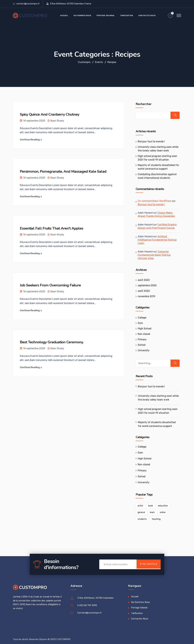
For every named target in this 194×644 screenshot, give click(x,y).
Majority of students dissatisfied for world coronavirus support (157, 421)
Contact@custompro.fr (89, 609)
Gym (139, 320)
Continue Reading (30, 140)
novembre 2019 (145, 293)
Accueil (64, 15)
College (140, 314)
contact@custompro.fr (28, 4)
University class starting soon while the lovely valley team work (157, 394)
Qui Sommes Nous (82, 15)
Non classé (142, 330)
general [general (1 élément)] (175, 502)
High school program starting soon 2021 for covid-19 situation (156, 407)
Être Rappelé (146, 561)
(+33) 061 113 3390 (87, 602)
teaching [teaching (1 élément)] (140, 516)
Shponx (43, 636)
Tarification (126, 15)
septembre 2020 (146, 282)
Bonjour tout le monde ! (150, 141)
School (140, 341)
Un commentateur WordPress (153, 201)
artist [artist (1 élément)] (139, 502)
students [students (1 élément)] (161, 509)
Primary (141, 336)
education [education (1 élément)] (161, 502)
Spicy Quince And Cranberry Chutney (52, 114)
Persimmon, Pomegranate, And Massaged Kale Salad (65, 171)
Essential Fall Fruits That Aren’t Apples (53, 228)
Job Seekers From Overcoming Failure (52, 285)
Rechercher (142, 104)
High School (143, 325)
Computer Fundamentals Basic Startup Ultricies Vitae (158, 252)
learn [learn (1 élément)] (139, 509)
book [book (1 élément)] (149, 502)
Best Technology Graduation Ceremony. (54, 342)
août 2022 (142, 276)
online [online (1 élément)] (149, 509)
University (142, 347)
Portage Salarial (106, 15)
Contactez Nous (147, 15)
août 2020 (142, 287)
